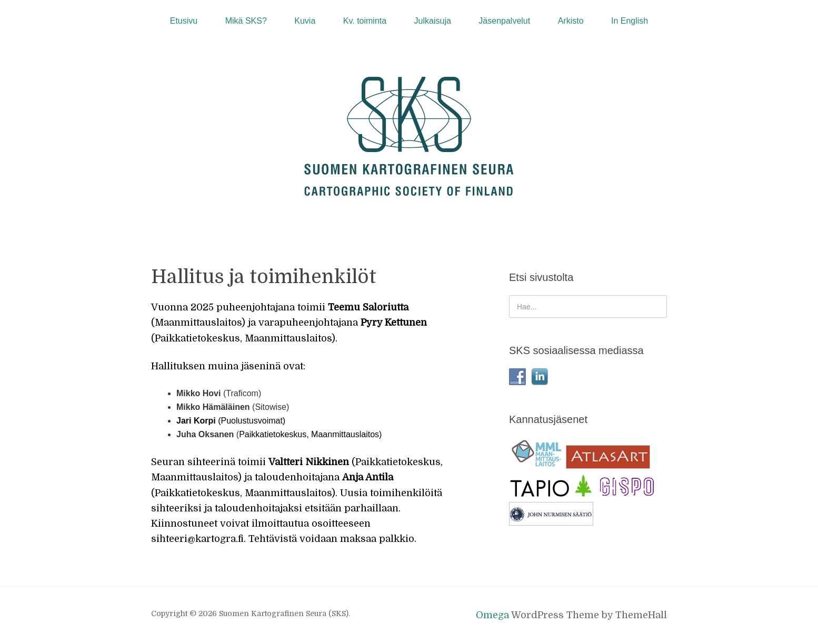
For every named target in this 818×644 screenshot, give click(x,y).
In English (630, 21)
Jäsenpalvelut (504, 21)
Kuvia (305, 21)
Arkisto (571, 21)
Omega (492, 615)
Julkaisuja (433, 21)
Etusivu (184, 21)
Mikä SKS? (246, 21)
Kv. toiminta (365, 21)
